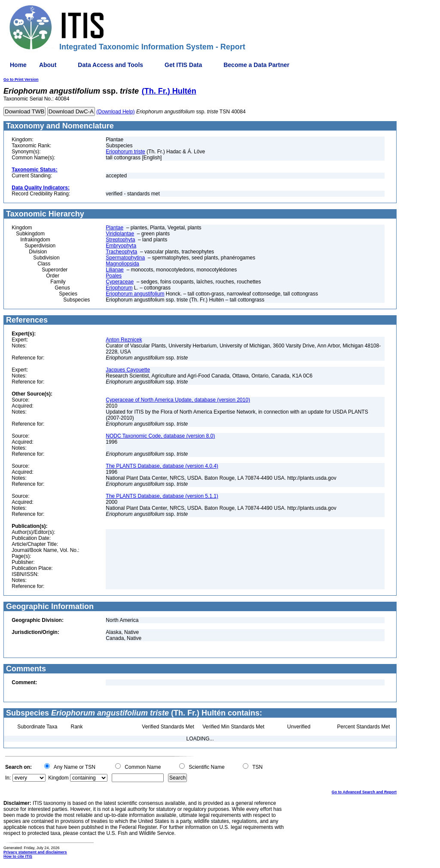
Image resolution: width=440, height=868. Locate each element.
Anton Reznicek (124, 340)
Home (18, 65)
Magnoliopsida (122, 264)
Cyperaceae (120, 282)
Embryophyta (121, 246)
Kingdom (58, 778)
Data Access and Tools (110, 65)
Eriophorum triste (125, 152)
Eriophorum (119, 288)
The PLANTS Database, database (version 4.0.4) (162, 466)
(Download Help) (115, 112)
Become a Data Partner (256, 65)
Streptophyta (120, 240)
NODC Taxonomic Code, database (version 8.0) (160, 436)
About (48, 65)
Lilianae (115, 270)
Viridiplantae (120, 234)
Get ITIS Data (183, 65)
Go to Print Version (21, 79)
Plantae (115, 228)
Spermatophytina (125, 258)
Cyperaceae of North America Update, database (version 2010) (178, 400)
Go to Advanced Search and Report (364, 792)
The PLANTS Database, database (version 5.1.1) (162, 496)
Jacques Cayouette (128, 370)
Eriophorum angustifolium (135, 294)
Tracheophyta (121, 252)
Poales (114, 276)
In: (8, 778)
